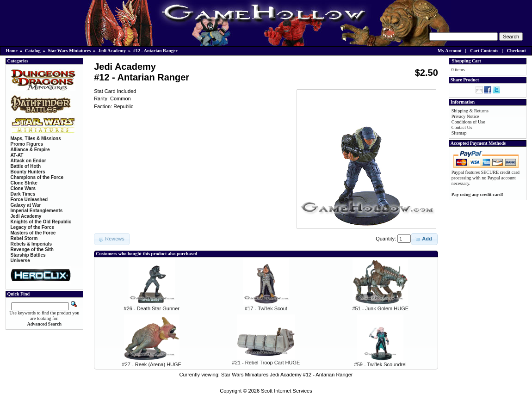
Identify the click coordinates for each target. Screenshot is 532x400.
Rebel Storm (24, 238)
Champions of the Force (37, 177)
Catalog (33, 51)
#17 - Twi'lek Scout (266, 308)
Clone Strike (24, 183)
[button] (424, 239)
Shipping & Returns (470, 111)
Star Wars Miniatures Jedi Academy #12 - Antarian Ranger (287, 375)
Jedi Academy (112, 51)
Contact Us (462, 127)
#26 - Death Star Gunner (152, 308)
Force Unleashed (29, 200)
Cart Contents (484, 51)
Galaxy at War (26, 205)
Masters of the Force (33, 233)
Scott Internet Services (287, 391)
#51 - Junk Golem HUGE (380, 308)
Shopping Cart (467, 61)
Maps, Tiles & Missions (36, 138)
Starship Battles (28, 255)
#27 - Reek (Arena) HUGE (152, 364)
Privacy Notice (465, 116)
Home (12, 51)
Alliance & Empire (30, 150)
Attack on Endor (28, 161)
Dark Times (23, 194)
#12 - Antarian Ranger (155, 51)
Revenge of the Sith (32, 249)
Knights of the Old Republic (41, 222)
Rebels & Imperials (31, 244)
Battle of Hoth (26, 166)
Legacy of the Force (32, 227)
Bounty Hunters (28, 172)
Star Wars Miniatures (69, 51)
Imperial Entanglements (37, 211)
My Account (450, 51)
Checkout (517, 51)
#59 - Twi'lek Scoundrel (380, 364)
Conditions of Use (468, 122)
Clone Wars (23, 188)
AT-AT (17, 155)
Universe (20, 261)
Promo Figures (27, 144)
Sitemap (459, 133)
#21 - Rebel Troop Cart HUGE (266, 363)
